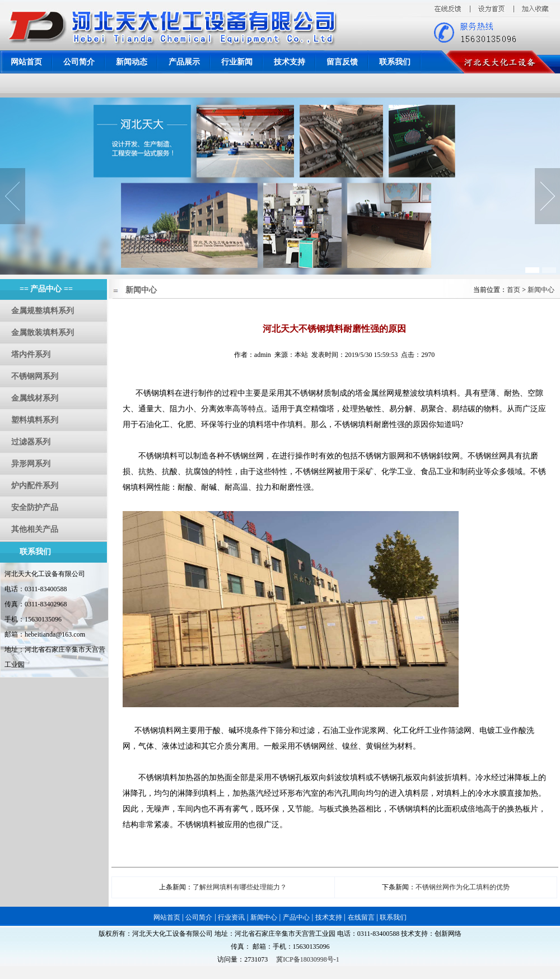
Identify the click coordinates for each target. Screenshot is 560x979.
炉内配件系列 (35, 486)
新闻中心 (541, 290)
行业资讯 (231, 917)
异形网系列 (31, 464)
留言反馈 (342, 62)
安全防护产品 (35, 507)
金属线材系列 (35, 398)
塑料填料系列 (35, 420)
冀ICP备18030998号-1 (308, 959)
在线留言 (361, 917)
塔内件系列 (31, 354)
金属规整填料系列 (43, 311)
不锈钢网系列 (35, 376)
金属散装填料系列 (43, 333)
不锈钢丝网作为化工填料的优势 (463, 887)
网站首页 (26, 62)
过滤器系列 (31, 442)
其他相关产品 (35, 529)
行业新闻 (237, 62)
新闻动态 (132, 62)
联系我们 (395, 62)
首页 (514, 290)
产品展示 (184, 62)
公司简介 (79, 62)
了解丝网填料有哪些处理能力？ (240, 887)
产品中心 (296, 917)
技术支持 (290, 62)
